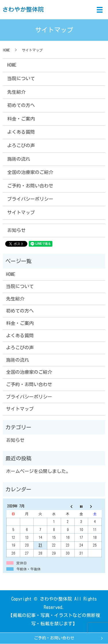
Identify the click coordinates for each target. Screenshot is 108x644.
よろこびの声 (21, 145)
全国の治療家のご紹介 (30, 172)
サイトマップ (21, 212)
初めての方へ (21, 105)
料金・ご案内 (21, 119)
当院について (21, 78)
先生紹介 (16, 92)
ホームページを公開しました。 (38, 471)
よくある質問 (21, 132)
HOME (6, 50)
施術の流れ (19, 159)
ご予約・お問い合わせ (54, 638)
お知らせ (16, 230)
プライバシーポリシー (30, 199)
